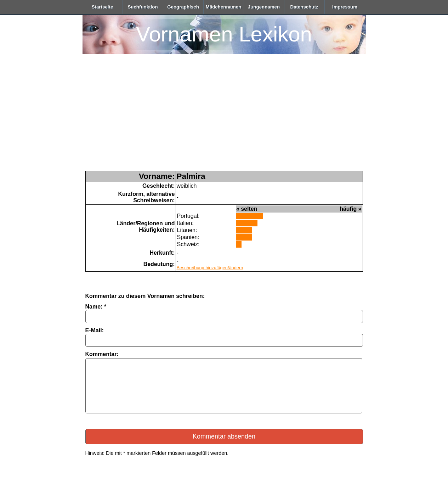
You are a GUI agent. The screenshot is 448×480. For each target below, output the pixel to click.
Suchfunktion (143, 7)
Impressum (345, 7)
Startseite (103, 7)
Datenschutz (304, 7)
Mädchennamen (224, 7)
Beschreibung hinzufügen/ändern (210, 268)
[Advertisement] (224, 118)
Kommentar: (102, 354)
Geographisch (183, 7)
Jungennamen (264, 7)
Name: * (96, 307)
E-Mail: (95, 330)
